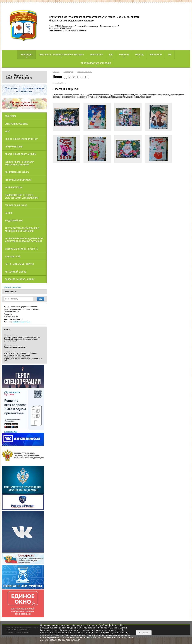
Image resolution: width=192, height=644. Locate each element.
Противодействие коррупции (96, 63)
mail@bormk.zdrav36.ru (21, 322)
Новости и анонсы (10, 292)
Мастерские (156, 55)
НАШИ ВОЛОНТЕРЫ (14, 187)
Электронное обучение (16, 124)
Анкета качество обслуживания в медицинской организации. (22, 230)
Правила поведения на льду (15, 347)
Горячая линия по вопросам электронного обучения (20, 163)
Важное (9, 213)
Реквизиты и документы (12, 287)
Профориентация (14, 147)
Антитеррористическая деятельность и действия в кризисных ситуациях (24, 240)
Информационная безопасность (21, 249)
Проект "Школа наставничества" (21, 139)
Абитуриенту (96, 55)
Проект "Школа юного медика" (21, 154)
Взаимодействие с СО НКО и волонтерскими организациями (22, 196)
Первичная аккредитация (18, 180)
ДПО (111, 55)
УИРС (7, 131)
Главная (56, 72)
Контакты (124, 55)
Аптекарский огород (16, 272)
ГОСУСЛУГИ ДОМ (11, 432)
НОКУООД (139, 55)
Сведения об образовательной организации (61, 55)
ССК (170, 55)
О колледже (26, 55)
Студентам (10, 116)
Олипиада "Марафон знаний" (20, 279)
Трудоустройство (14, 221)
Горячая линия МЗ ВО (16, 205)
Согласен (144, 633)
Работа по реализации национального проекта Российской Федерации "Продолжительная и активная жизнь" (22, 339)
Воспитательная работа (17, 172)
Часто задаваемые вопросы (19, 264)
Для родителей (13, 257)
